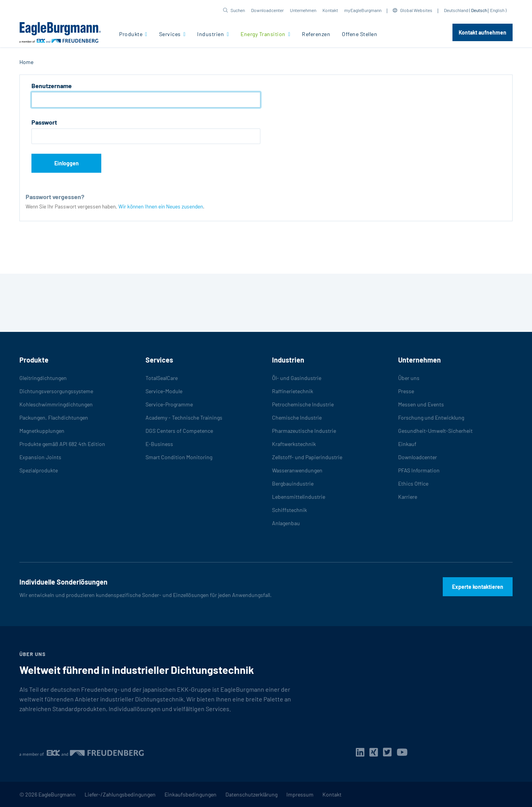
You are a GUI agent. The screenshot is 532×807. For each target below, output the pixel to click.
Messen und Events (421, 404)
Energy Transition (264, 34)
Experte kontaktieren (478, 587)
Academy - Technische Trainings (184, 417)
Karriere (408, 497)
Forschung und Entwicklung (431, 417)
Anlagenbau (286, 523)
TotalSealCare (162, 378)
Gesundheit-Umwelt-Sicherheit (435, 431)
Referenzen (316, 34)
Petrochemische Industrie (303, 404)
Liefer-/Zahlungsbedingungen (120, 794)
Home (26, 62)
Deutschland (456, 10)
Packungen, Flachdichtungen (54, 417)
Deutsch (479, 10)
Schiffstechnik (289, 510)
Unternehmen (303, 10)
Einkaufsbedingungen (191, 794)
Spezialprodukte (39, 470)
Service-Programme (169, 404)
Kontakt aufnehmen (483, 32)
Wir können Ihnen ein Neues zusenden (161, 206)
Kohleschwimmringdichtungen (56, 404)
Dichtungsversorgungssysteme (56, 391)
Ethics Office (413, 483)
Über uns (409, 378)
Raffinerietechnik (293, 391)
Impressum (300, 794)
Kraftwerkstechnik (294, 444)
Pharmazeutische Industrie (304, 431)
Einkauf (407, 444)
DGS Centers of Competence (179, 431)
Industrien (211, 34)
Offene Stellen (360, 34)
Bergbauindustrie (293, 483)
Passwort (44, 122)
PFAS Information (419, 470)
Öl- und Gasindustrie (297, 378)
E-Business (159, 444)
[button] (234, 10)
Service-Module (164, 391)
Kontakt (330, 10)
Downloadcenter (267, 10)
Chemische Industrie (297, 417)
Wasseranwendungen (297, 470)
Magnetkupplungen (42, 431)
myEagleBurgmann (363, 10)
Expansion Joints (40, 457)
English (497, 10)
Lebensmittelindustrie (299, 497)
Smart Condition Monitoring (179, 457)
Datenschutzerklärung (251, 794)
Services (171, 34)
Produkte (132, 34)
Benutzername (52, 86)
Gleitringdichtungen (43, 378)
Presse (406, 391)
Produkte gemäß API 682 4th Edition (62, 444)
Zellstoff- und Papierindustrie (307, 457)
